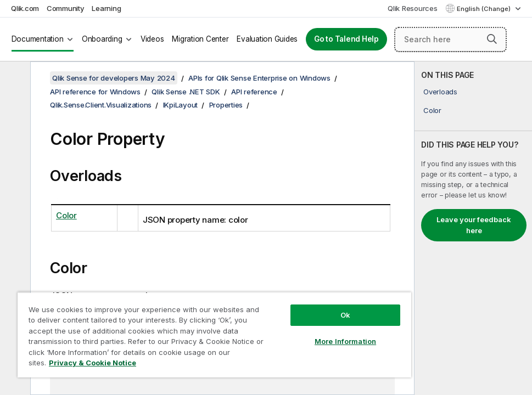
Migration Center (200, 39)
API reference (254, 92)
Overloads (440, 92)
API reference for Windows (95, 92)
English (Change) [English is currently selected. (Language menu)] (485, 9)
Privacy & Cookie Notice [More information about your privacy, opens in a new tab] (93, 363)
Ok (345, 315)
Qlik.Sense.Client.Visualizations (101, 105)
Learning (106, 8)
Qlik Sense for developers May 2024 (114, 78)
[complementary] (473, 228)
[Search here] (450, 39)
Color (432, 110)
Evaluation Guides (267, 39)
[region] (214, 335)
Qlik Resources (413, 8)
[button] (492, 39)
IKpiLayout (181, 105)
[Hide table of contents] (14, 78)
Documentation (38, 39)
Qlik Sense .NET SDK (186, 92)
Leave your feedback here (474, 225)
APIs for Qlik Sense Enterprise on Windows (259, 78)
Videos (152, 39)
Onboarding (102, 39)
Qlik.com (25, 8)
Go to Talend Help (346, 39)
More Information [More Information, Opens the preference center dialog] (345, 341)
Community (66, 8)
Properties (226, 105)
